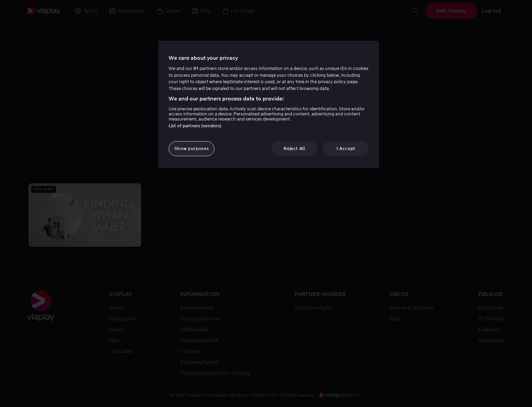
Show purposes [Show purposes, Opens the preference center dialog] (192, 149)
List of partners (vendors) (195, 126)
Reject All (294, 149)
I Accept (346, 149)
